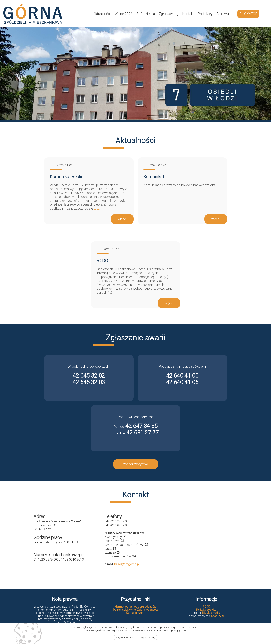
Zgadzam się (148, 637)
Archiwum (224, 14)
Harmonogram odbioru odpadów (135, 607)
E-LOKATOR (248, 14)
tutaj (97, 208)
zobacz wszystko (136, 464)
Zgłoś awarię (169, 14)
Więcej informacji (125, 637)
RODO (206, 607)
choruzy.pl (217, 616)
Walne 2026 (124, 14)
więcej (122, 219)
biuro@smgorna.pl (127, 564)
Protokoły (205, 14)
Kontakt (188, 14)
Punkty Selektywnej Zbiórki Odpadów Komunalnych (135, 611)
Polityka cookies (206, 610)
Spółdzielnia (146, 14)
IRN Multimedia (211, 613)
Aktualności (102, 14)
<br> (207, 545)
